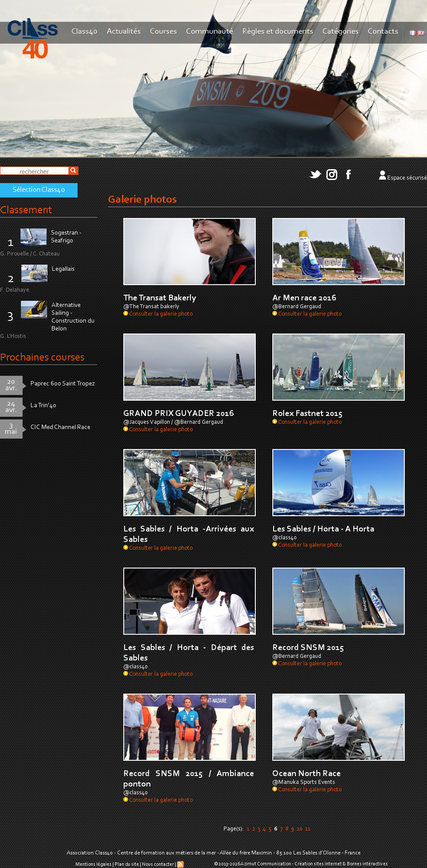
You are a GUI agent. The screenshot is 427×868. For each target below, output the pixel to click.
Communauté (210, 32)
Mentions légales (93, 865)
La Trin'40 (43, 406)
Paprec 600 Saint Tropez (63, 384)
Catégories (341, 32)
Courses (163, 32)
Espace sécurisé (407, 178)
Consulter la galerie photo (158, 314)
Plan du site (127, 865)
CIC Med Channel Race (60, 427)
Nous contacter (158, 865)
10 (300, 829)
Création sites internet (318, 864)
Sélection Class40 (39, 190)
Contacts (383, 32)
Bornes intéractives (367, 864)
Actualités (124, 32)
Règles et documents (278, 32)
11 (308, 829)
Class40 (85, 32)
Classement (26, 210)
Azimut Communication (266, 864)
